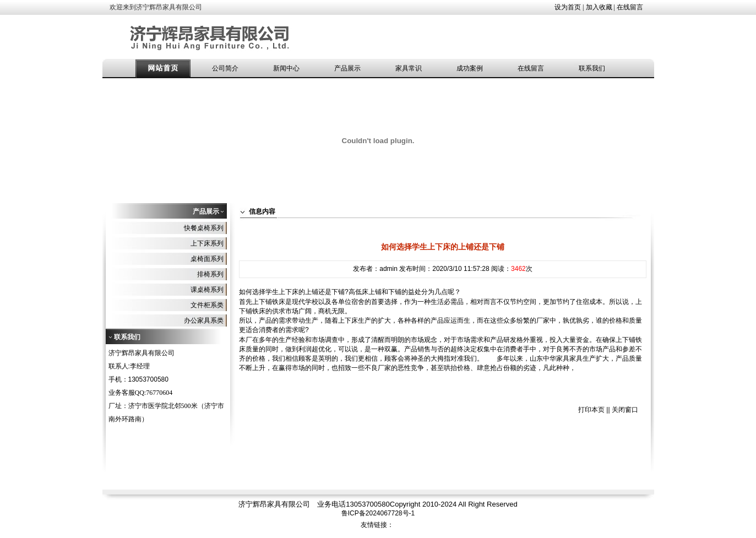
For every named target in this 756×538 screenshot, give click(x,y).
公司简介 (225, 68)
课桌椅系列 (207, 290)
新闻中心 (286, 68)
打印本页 (591, 410)
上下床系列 (207, 243)
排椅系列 (210, 274)
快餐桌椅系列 (204, 228)
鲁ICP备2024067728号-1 (378, 513)
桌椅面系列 (207, 259)
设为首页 (568, 7)
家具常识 (409, 68)
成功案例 (470, 68)
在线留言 (630, 7)
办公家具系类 (204, 320)
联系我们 (592, 68)
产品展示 (347, 68)
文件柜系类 (207, 305)
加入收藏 (599, 7)
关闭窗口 (625, 410)
